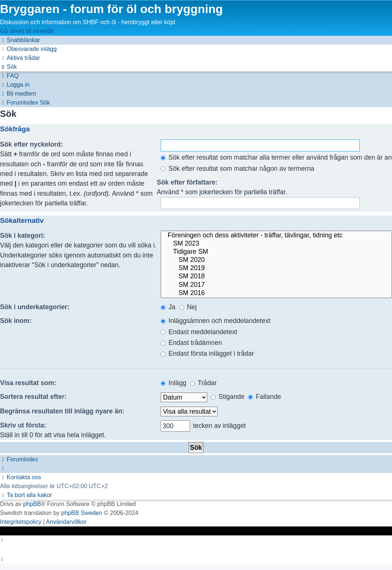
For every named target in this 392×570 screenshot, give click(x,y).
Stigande (228, 397)
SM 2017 (276, 285)
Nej (188, 307)
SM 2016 (276, 293)
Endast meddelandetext (199, 332)
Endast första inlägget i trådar (207, 353)
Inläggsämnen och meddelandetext (216, 321)
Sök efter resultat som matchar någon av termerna (237, 169)
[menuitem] (28, 49)
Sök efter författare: (187, 182)
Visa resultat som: (28, 383)
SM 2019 (276, 268)
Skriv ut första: (23, 425)
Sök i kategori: (23, 236)
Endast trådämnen (191, 343)
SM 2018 (276, 276)
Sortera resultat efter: (33, 397)
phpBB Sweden (82, 513)
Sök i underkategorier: (35, 307)
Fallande (264, 397)
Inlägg (173, 383)
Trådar (203, 383)
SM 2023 (276, 244)
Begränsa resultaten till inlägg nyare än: (62, 411)
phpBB (32, 504)
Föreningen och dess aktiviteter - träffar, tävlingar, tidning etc (276, 236)
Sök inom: (16, 321)
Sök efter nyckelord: (31, 144)
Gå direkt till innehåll (27, 31)
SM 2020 (276, 260)
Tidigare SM (276, 252)
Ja (168, 307)
